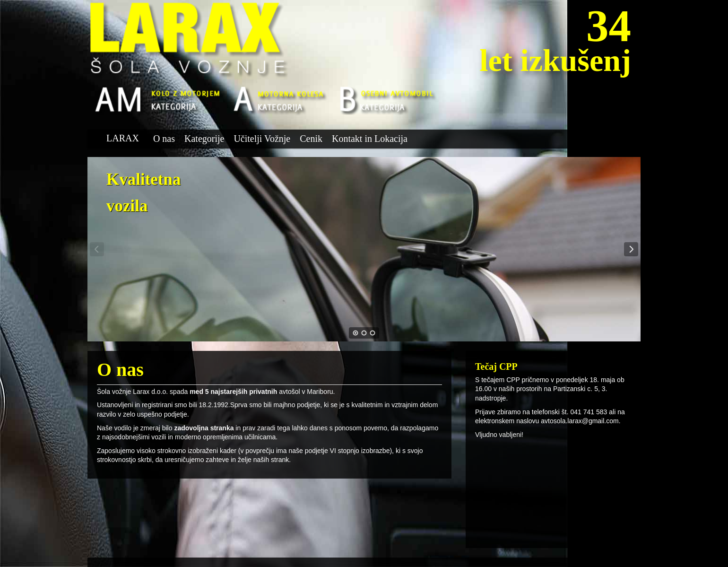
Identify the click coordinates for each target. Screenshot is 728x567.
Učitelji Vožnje (262, 139)
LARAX (123, 138)
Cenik (311, 139)
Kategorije (204, 139)
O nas (164, 139)
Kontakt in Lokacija (370, 139)
